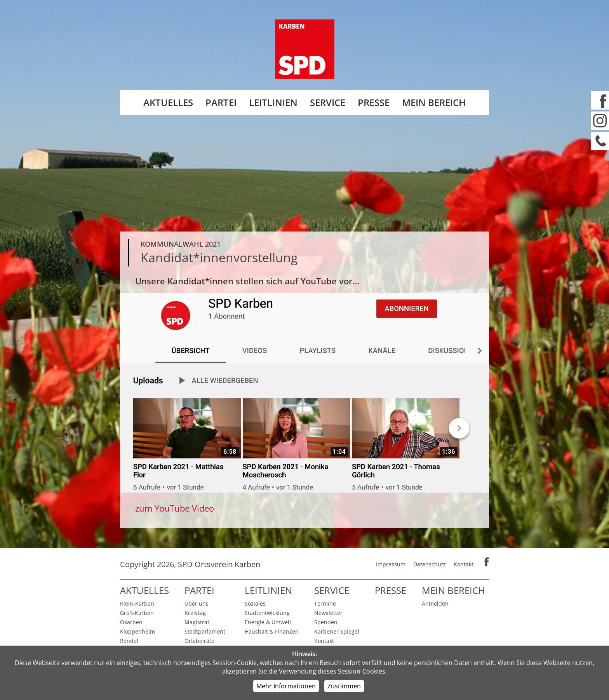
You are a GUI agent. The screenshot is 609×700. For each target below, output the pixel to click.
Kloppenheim (137, 631)
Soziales (255, 603)
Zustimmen (344, 686)
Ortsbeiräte (199, 641)
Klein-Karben (137, 603)
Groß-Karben (137, 613)
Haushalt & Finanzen (272, 631)
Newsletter (328, 613)
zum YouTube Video (175, 508)
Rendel (129, 641)
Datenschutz (430, 564)
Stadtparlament (205, 631)
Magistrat (197, 622)
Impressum (391, 564)
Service (328, 102)
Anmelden (435, 603)
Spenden (326, 622)
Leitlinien (273, 102)
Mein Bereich (434, 102)
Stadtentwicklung (267, 613)
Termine (325, 603)
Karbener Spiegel (337, 631)
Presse (374, 102)
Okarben (131, 622)
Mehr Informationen (286, 686)
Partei (221, 102)
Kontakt (464, 564)
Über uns (197, 603)
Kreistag (195, 613)
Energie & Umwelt (268, 622)
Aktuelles (168, 102)
